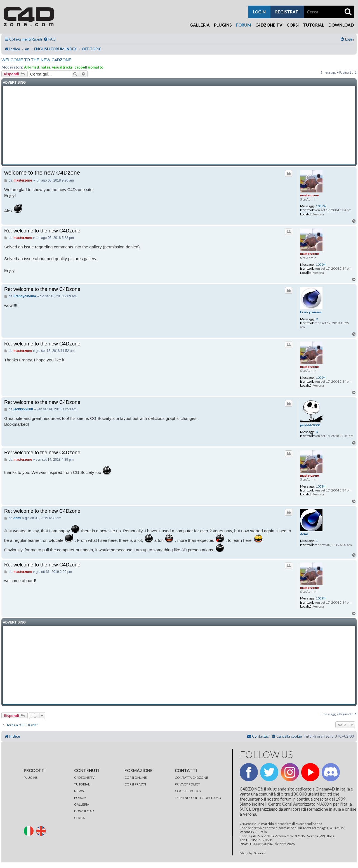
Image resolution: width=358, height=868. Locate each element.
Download (341, 25)
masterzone (309, 195)
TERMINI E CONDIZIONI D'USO (198, 798)
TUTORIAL (82, 784)
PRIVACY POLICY (187, 784)
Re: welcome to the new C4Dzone (42, 231)
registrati (287, 12)
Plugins (223, 25)
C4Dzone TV (269, 25)
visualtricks (62, 67)
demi (304, 534)
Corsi (293, 25)
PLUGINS (31, 778)
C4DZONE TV (84, 778)
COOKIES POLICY (188, 791)
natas (45, 67)
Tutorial (314, 25)
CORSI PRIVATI (135, 784)
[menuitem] (50, 39)
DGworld (260, 853)
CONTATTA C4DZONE (191, 778)
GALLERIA (82, 804)
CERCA (79, 818)
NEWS (79, 791)
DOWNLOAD (84, 811)
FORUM (80, 798)
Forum (243, 25)
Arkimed (31, 67)
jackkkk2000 (310, 425)
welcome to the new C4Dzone (36, 60)
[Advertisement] (179, 125)
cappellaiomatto (89, 67)
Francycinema (311, 312)
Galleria (200, 25)
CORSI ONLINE (136, 778)
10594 (321, 206)
